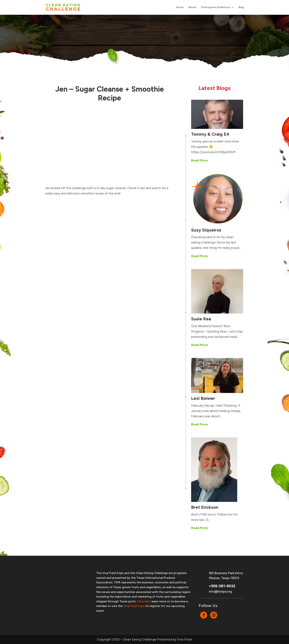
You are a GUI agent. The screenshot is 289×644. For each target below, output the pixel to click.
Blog (241, 7)
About (192, 7)
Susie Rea (201, 319)
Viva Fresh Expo (134, 606)
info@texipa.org (220, 591)
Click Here (144, 601)
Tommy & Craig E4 (210, 134)
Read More (200, 160)
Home (180, 7)
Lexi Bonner (203, 398)
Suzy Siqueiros (206, 230)
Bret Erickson (205, 507)
